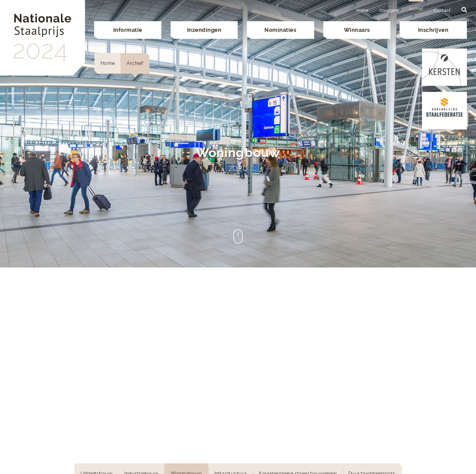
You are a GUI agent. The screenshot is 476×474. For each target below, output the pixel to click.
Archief (416, 9)
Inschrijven (433, 30)
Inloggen (389, 10)
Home (363, 10)
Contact (442, 10)
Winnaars (357, 30)
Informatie (128, 30)
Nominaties (280, 30)
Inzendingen (204, 30)
